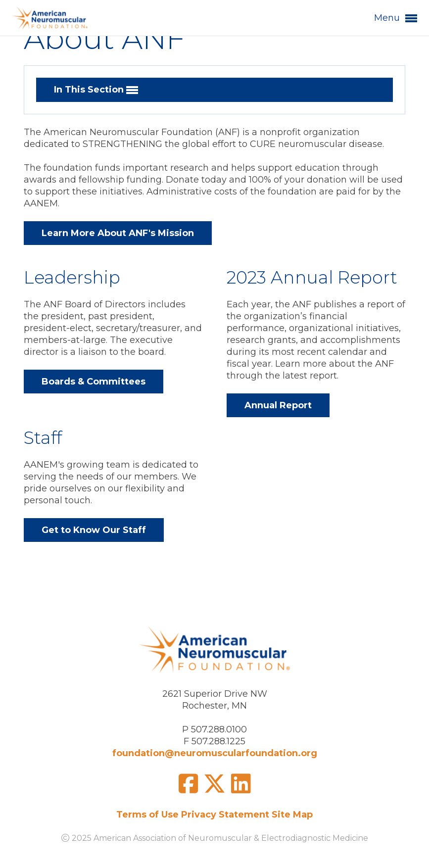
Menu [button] (396, 18)
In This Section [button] (96, 90)
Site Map (292, 815)
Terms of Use (147, 815)
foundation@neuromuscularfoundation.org (215, 753)
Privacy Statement (225, 815)
